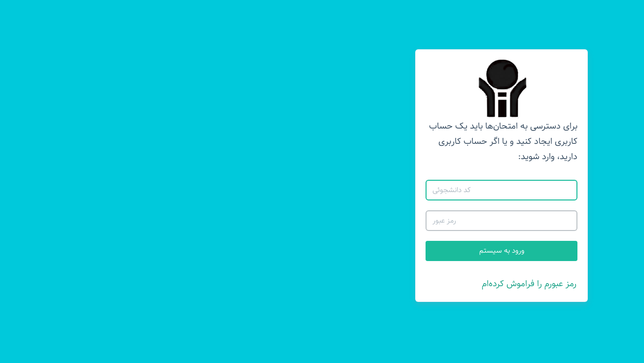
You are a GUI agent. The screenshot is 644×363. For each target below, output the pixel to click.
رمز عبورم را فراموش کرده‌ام (350, 284)
